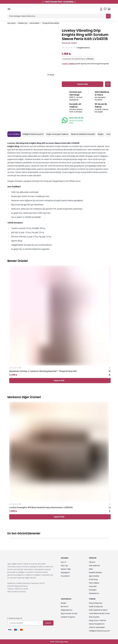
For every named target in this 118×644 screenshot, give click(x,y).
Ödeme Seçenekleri (97, 627)
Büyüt (51, 75)
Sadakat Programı (68, 617)
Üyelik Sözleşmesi (96, 607)
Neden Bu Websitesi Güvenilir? (83, 134)
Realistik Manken (96, 573)
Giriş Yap (64, 566)
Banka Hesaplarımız (97, 624)
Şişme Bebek (94, 576)
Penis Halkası (94, 583)
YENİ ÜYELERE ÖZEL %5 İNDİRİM (59, 2)
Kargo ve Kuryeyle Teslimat (57, 134)
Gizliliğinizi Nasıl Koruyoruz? (33, 134)
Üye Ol (63, 562)
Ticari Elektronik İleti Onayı (99, 613)
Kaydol (48, 623)
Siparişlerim (65, 573)
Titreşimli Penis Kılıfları (51, 23)
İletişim (101, 134)
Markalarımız (94, 593)
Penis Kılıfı (93, 586)
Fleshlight (93, 590)
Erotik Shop (93, 579)
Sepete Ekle (59, 380)
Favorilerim (65, 576)
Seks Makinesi (94, 566)
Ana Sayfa (11, 23)
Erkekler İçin (23, 23)
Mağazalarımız (67, 610)
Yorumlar (110, 134)
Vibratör (92, 562)
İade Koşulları (94, 617)
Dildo (91, 569)
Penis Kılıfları (35, 23)
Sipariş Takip (66, 569)
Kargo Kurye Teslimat (97, 620)
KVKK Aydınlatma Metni (98, 610)
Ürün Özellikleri (14, 134)
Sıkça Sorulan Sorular (69, 613)
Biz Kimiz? (65, 607)
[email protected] (19, 592)
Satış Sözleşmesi (96, 603)
